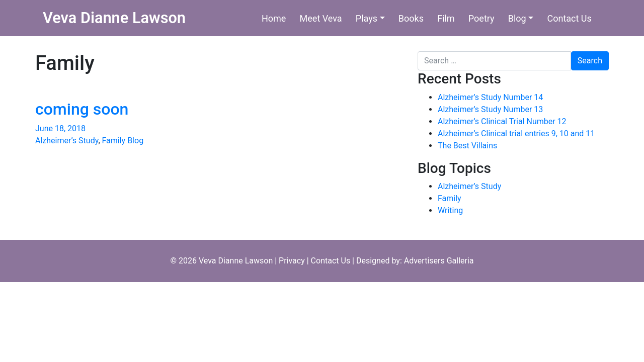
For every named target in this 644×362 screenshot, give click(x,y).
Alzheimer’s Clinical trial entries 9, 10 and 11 (516, 133)
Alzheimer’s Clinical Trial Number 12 (502, 121)
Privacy (292, 261)
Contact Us (569, 18)
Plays (367, 18)
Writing (450, 210)
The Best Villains (467, 146)
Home (274, 18)
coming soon (82, 109)
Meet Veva (321, 18)
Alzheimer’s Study (67, 141)
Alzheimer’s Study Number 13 (490, 109)
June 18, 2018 (60, 128)
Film (446, 18)
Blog (517, 18)
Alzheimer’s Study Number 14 (490, 97)
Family (450, 198)
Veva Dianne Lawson (114, 18)
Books (411, 18)
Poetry (481, 18)
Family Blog (123, 141)
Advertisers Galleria (439, 261)
